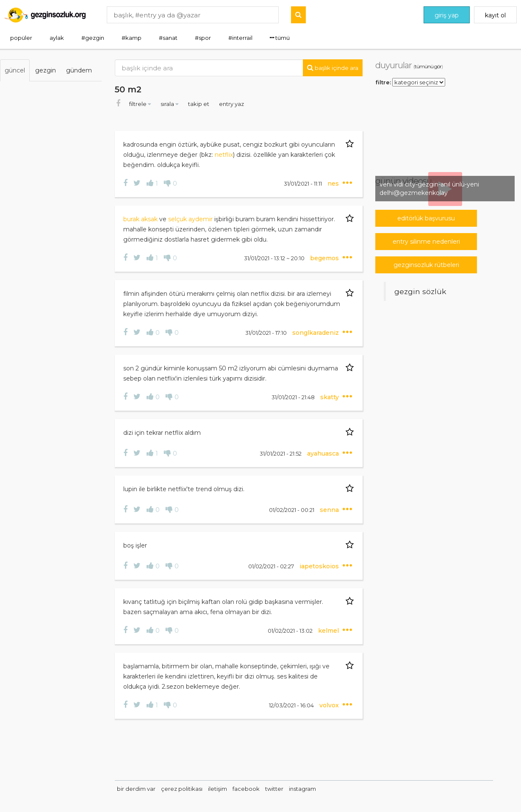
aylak (57, 38)
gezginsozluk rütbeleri (426, 265)
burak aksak (141, 219)
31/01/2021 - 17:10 (267, 333)
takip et (199, 104)
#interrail (240, 38)
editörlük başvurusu (426, 218)
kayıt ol (495, 15)
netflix (224, 155)
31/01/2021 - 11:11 (303, 184)
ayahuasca (324, 453)
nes (334, 184)
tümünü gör (428, 66)
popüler (21, 38)
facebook (246, 789)
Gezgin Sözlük (420, 291)
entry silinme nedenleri (426, 242)
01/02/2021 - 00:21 (292, 510)
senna (330, 510)
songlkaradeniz (316, 333)
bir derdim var (136, 789)
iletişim (218, 789)
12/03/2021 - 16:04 (292, 705)
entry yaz (231, 104)
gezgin (46, 70)
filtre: (383, 82)
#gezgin (93, 38)
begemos (325, 258)
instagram (302, 789)
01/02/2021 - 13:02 (291, 631)
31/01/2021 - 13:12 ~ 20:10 (275, 258)
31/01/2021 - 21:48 (294, 397)
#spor (203, 38)
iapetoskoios (320, 566)
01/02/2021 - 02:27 (272, 566)
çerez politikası (182, 789)
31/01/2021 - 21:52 (281, 453)
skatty (330, 397)
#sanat (168, 38)
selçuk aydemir (190, 219)
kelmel (329, 631)
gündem (79, 70)
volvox (330, 705)
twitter (274, 789)
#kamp (132, 38)
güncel (15, 70)
